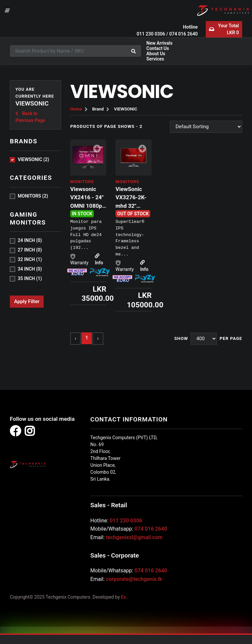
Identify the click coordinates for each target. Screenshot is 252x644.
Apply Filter (27, 301)
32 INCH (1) (30, 259)
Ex (124, 597)
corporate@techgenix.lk (134, 579)
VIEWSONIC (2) (33, 159)
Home (76, 109)
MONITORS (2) (33, 196)
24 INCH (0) (30, 240)
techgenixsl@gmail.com (134, 537)
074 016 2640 (184, 34)
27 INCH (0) (30, 250)
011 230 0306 (151, 34)
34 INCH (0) (30, 269)
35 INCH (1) (30, 278)
